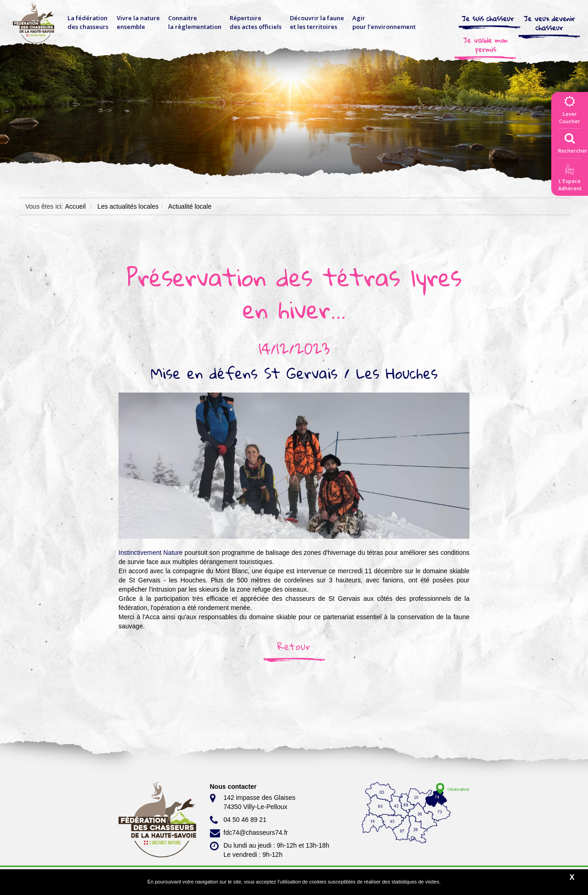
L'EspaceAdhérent (570, 179)
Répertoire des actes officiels (256, 22)
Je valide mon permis (485, 45)
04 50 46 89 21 (238, 820)
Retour (294, 646)
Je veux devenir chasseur (549, 23)
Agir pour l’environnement (384, 22)
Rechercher (573, 141)
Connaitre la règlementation (195, 22)
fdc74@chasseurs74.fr (249, 833)
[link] (151, 553)
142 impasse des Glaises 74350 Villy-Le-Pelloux (253, 802)
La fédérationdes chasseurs (88, 22)
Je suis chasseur (488, 18)
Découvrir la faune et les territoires (317, 22)
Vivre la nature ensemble (138, 22)
